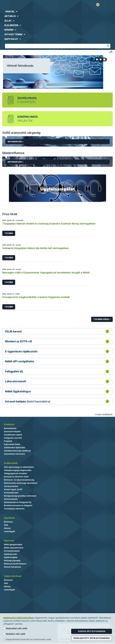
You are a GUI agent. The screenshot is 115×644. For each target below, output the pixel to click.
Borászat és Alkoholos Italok (16, 477)
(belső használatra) (28, 401)
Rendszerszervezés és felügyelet (18, 506)
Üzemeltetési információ (14, 454)
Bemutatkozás (10, 428)
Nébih (29, 5)
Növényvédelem (11, 499)
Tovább (9, 233)
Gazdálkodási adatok (13, 435)
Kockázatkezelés (11, 493)
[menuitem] (57, 12)
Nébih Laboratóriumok (14, 548)
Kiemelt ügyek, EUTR (13, 490)
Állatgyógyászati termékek (15, 474)
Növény (7, 528)
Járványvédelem (11, 486)
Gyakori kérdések (13, 576)
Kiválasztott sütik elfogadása (92, 638)
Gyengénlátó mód (99, 5)
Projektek (8, 441)
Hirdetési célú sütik (14, 634)
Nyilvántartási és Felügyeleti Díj (18, 502)
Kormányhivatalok (12, 551)
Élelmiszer (8, 522)
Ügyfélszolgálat (11, 557)
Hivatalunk (9, 424)
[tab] (97, 59)
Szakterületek (11, 463)
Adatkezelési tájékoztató (14, 448)
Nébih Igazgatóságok (13, 545)
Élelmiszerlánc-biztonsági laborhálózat (21, 483)
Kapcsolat (9, 541)
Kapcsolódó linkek (12, 444)
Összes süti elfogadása (92, 631)
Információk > (59, 142)
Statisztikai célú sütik (15, 628)
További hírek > (102, 319)
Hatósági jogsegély (12, 561)
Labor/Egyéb (9, 531)
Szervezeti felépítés (12, 432)
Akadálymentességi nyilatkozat (17, 451)
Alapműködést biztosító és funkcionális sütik (27, 639)
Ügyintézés (9, 518)
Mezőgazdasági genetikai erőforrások (20, 496)
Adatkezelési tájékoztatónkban (18, 618)
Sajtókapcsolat (10, 554)
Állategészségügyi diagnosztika (18, 470)
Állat (6, 525)
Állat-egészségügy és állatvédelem (19, 467)
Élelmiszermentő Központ (15, 564)
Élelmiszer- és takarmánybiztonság (19, 480)
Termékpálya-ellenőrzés (14, 509)
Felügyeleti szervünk (13, 438)
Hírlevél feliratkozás (20, 66)
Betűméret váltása (111, 52)
